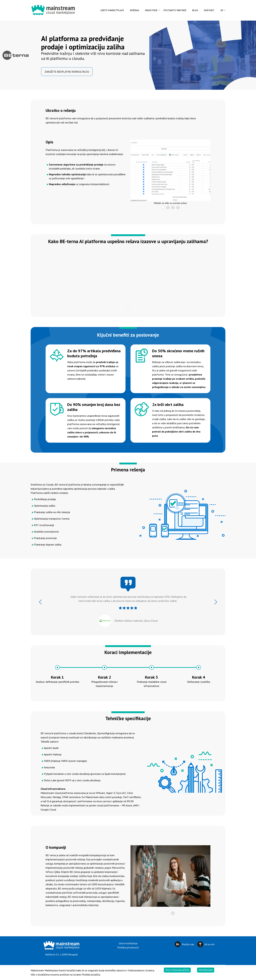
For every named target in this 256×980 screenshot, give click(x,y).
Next (216, 602)
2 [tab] (168, 208)
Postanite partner (175, 10)
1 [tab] (163, 208)
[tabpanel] (170, 170)
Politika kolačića (177, 970)
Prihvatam (206, 970)
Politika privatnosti (128, 947)
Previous (40, 602)
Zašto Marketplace (112, 10)
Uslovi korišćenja (128, 943)
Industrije (151, 10)
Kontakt (209, 10)
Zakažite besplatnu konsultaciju (67, 72)
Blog (195, 10)
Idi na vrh (209, 944)
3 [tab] (173, 208)
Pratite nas (188, 944)
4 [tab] (178, 208)
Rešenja (134, 10)
